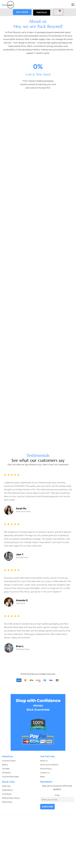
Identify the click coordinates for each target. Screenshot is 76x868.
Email (57, 795)
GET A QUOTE (22, 12)
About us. (38, 22)
